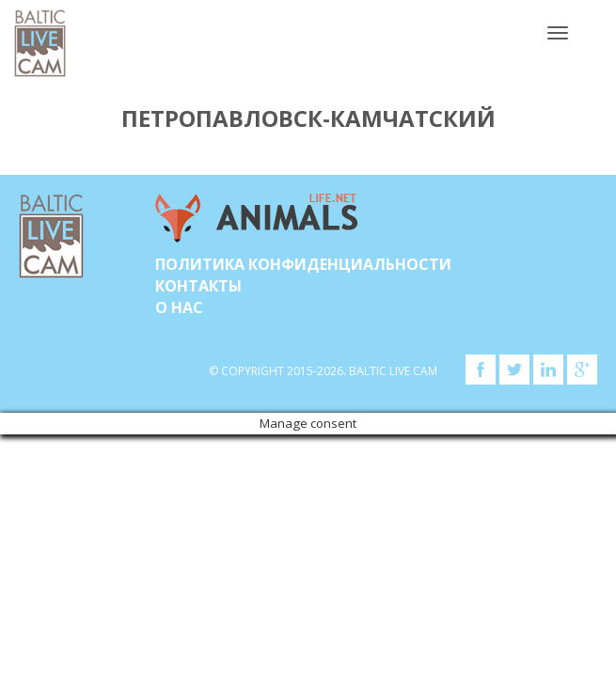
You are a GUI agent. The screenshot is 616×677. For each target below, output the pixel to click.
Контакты (198, 286)
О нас (179, 307)
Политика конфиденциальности (303, 264)
